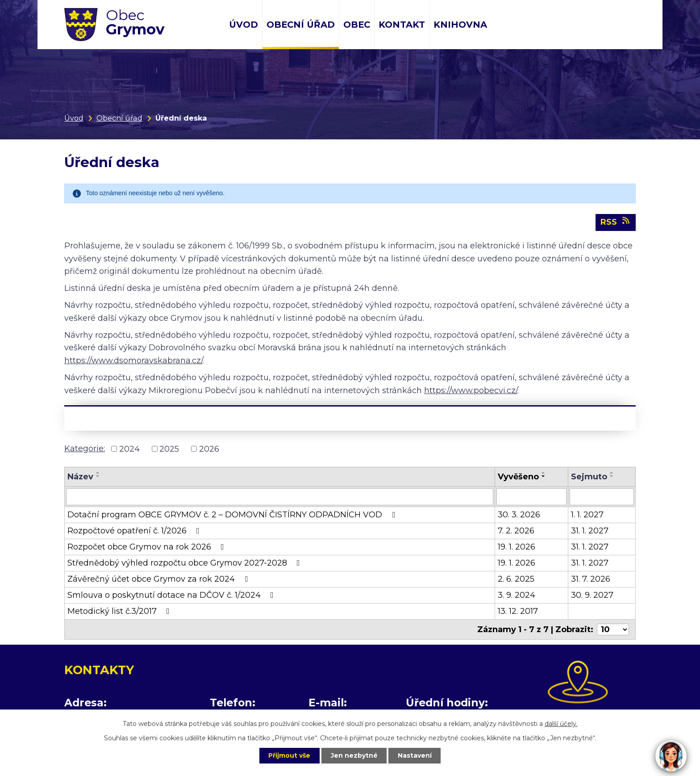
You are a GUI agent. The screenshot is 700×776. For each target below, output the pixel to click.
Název (80, 477)
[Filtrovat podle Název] (280, 497)
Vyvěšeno (518, 477)
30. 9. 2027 (592, 596)
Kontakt (402, 25)
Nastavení (415, 755)
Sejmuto (589, 477)
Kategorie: (85, 449)
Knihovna (460, 25)
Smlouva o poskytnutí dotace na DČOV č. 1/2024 (172, 596)
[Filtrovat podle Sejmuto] (602, 497)
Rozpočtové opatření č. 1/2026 (135, 531)
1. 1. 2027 (587, 515)
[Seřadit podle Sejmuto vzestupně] (612, 473)
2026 (209, 449)
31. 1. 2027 (590, 531)
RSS (616, 222)
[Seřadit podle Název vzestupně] (98, 473)
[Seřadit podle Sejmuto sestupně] (612, 477)
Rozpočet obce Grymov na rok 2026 (148, 547)
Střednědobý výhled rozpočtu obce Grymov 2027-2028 (185, 563)
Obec (357, 25)
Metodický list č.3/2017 (120, 612)
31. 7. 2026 (591, 579)
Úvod (244, 25)
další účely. (561, 724)
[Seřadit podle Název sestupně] (98, 477)
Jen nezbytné (354, 755)
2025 (169, 449)
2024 (129, 449)
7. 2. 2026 (516, 531)
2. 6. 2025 (516, 579)
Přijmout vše (289, 755)
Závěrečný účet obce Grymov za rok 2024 (159, 579)
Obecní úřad (301, 25)
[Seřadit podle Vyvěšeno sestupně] (544, 477)
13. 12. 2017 (518, 612)
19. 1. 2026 (517, 547)
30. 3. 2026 (519, 515)
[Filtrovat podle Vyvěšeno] (532, 497)
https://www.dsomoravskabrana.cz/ (133, 361)
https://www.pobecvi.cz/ (471, 390)
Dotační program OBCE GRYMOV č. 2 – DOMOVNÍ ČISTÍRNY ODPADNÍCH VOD (233, 515)
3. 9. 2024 (517, 596)
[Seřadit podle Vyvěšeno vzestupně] (544, 473)
